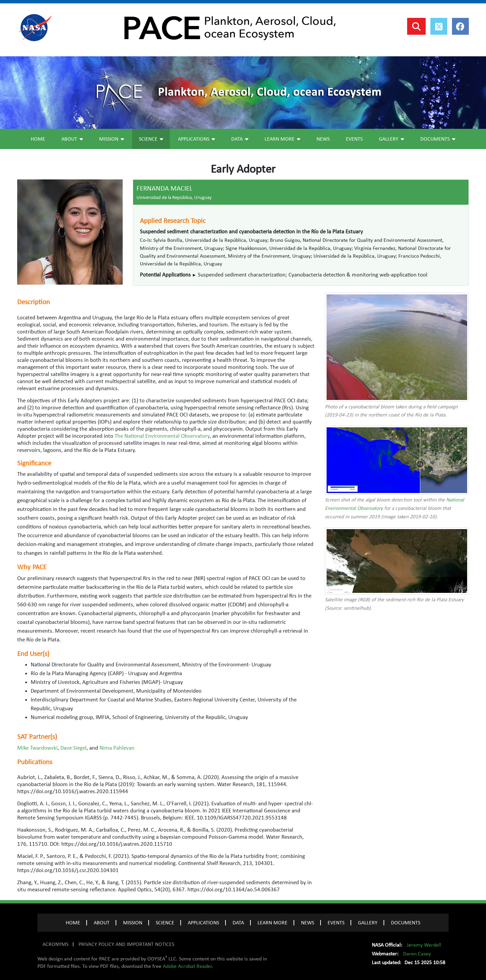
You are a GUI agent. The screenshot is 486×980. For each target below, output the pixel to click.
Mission (112, 139)
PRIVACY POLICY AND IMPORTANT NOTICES (126, 944)
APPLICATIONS (203, 923)
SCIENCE (165, 923)
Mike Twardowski (37, 748)
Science (151, 139)
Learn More (282, 139)
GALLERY (368, 923)
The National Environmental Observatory (162, 436)
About (72, 139)
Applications (196, 139)
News (323, 139)
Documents (438, 139)
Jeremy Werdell (424, 945)
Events (354, 139)
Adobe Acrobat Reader (187, 966)
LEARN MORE (272, 923)
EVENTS (336, 923)
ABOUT (102, 923)
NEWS (308, 923)
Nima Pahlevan (117, 748)
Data (240, 139)
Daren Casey (417, 954)
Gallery (391, 139)
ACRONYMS (55, 944)
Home (38, 139)
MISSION (133, 923)
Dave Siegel (73, 748)
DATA (238, 923)
